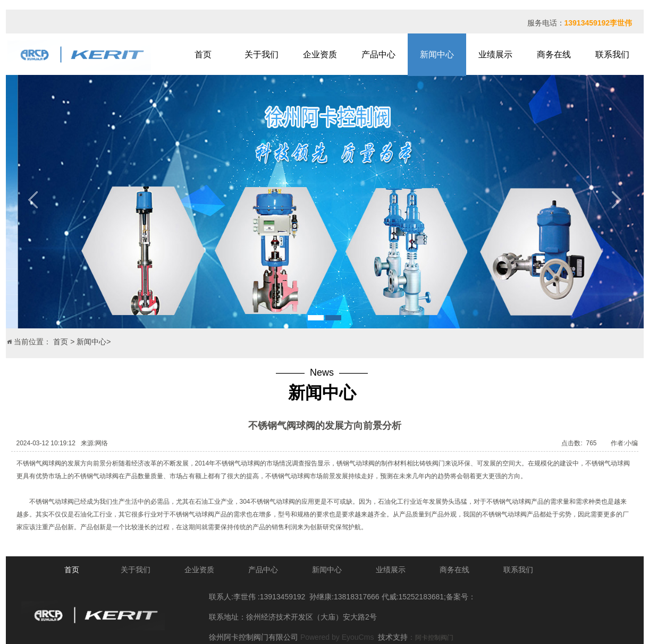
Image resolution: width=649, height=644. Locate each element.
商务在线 (554, 54)
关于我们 (262, 54)
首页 (203, 54)
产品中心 (378, 54)
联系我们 (612, 54)
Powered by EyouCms (336, 637)
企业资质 (320, 54)
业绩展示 (495, 54)
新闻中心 (437, 54)
